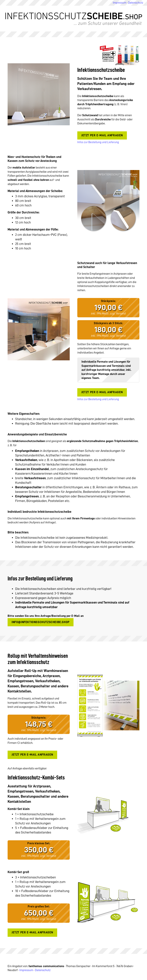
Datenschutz (136, 3)
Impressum (120, 3)
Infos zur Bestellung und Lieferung (98, 142)
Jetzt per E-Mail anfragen (102, 135)
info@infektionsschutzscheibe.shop (41, 622)
